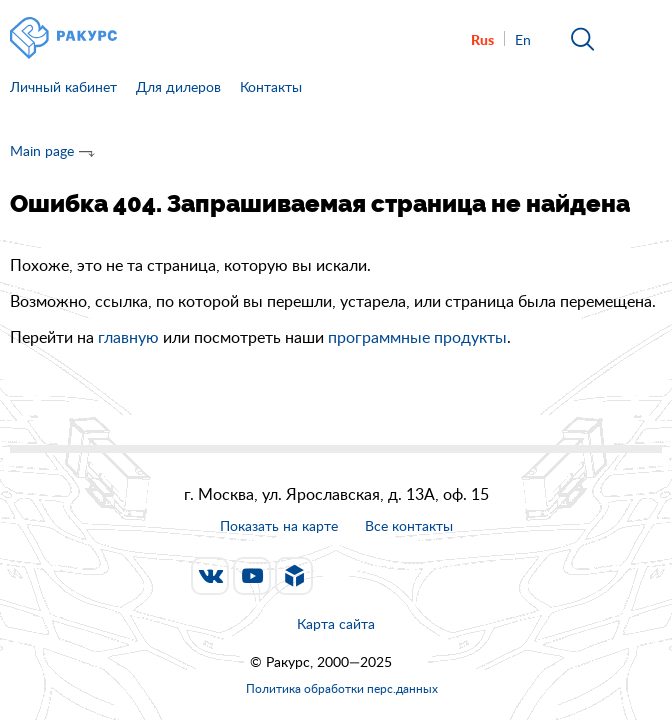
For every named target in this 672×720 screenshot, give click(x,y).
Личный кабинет (63, 86)
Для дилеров (178, 86)
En (523, 39)
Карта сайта (336, 623)
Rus (482, 39)
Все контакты (409, 526)
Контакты (271, 86)
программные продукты (417, 337)
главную (128, 337)
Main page (42, 150)
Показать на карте (279, 525)
